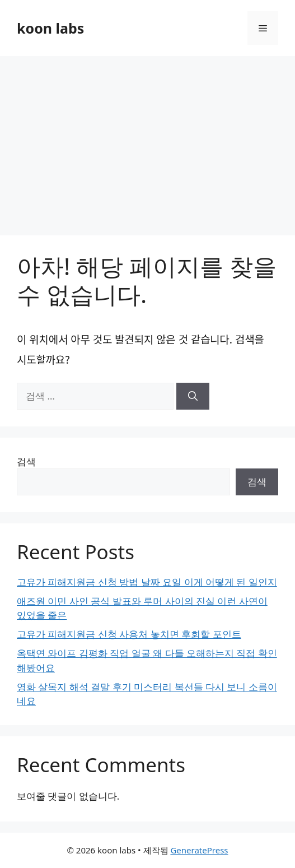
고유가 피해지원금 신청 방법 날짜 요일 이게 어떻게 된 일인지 (147, 582)
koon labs (50, 28)
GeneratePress (199, 850)
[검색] (193, 396)
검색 (26, 461)
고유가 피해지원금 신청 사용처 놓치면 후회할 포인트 (129, 634)
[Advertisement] (147, 140)
